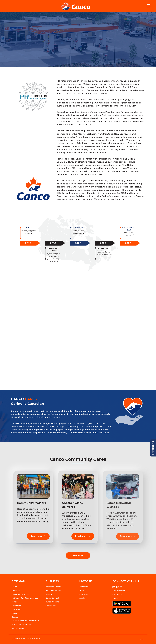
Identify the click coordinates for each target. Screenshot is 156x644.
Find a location (119, 591)
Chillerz (82, 590)
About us (16, 590)
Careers (116, 598)
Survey (15, 617)
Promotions (84, 587)
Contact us (17, 609)
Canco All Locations (21, 594)
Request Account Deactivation (25, 621)
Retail (15, 602)
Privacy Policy (18, 628)
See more (78, 555)
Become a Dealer (53, 587)
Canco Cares (51, 606)
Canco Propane (52, 602)
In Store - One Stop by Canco (25, 598)
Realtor (49, 594)
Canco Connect (52, 598)
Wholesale (17, 606)
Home (15, 587)
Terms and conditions (22, 625)
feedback (153, 448)
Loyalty (82, 598)
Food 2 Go (83, 594)
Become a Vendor (53, 590)
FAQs (14, 613)
